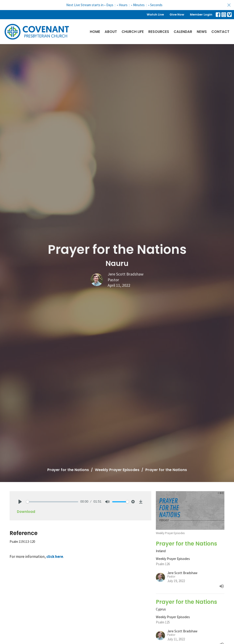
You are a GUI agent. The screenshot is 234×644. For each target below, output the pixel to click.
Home (95, 32)
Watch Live (155, 15)
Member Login (201, 15)
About (111, 32)
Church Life (133, 32)
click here (55, 557)
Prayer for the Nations (68, 470)
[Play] (20, 502)
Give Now (177, 15)
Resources (159, 32)
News (202, 32)
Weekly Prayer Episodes (117, 470)
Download (26, 512)
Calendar (183, 32)
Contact (220, 32)
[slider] (52, 502)
